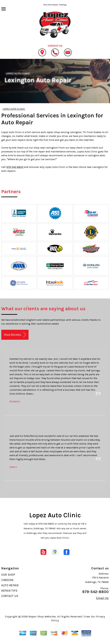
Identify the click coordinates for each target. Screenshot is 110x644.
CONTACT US (10, 596)
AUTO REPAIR (10, 585)
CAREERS (7, 580)
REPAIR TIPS (9, 591)
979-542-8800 (15, 167)
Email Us (102, 598)
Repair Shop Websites (42, 617)
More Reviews (15, 335)
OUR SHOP (8, 575)
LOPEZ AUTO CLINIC (18, 73)
